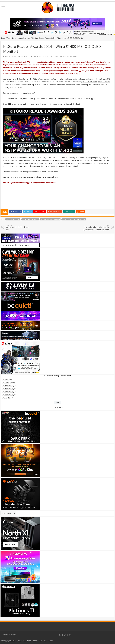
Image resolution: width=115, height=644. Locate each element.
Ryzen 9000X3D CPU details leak (19, 227)
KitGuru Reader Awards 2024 (74, 219)
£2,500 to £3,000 (10, 395)
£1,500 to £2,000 (10, 389)
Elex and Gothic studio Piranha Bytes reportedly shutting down (96, 227)
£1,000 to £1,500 (10, 386)
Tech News (12, 38)
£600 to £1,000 (9, 383)
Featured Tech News (70, 56)
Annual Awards (24, 38)
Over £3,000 (9, 398)
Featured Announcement (53, 56)
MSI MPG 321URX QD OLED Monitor (96, 82)
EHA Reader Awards (30, 219)
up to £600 (8, 380)
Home (3, 38)
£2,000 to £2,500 (10, 392)
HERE (29, 177)
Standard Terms (46, 641)
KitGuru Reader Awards (50, 219)
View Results (58, 407)
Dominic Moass (11, 56)
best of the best (13, 219)
